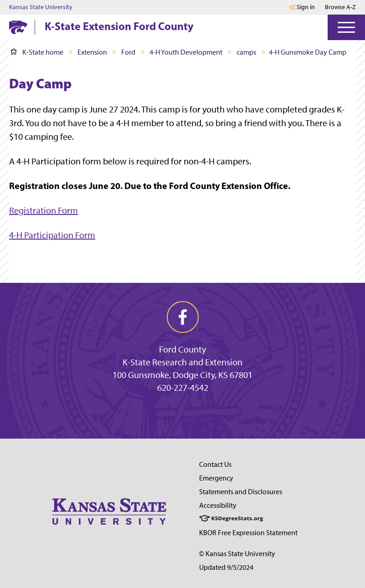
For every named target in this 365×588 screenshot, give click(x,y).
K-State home (37, 52)
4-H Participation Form (52, 235)
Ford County (182, 349)
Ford (128, 52)
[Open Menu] (346, 27)
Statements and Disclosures (241, 492)
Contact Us (215, 464)
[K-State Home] (18, 27)
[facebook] (183, 317)
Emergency (216, 478)
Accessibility (218, 505)
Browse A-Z (340, 7)
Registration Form (44, 210)
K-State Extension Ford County (119, 26)
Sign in (306, 7)
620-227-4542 (183, 388)
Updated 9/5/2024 (226, 567)
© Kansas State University (237, 554)
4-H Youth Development (186, 52)
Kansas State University (41, 7)
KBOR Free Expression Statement (248, 533)
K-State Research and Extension (182, 362)
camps (246, 52)
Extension (92, 52)
